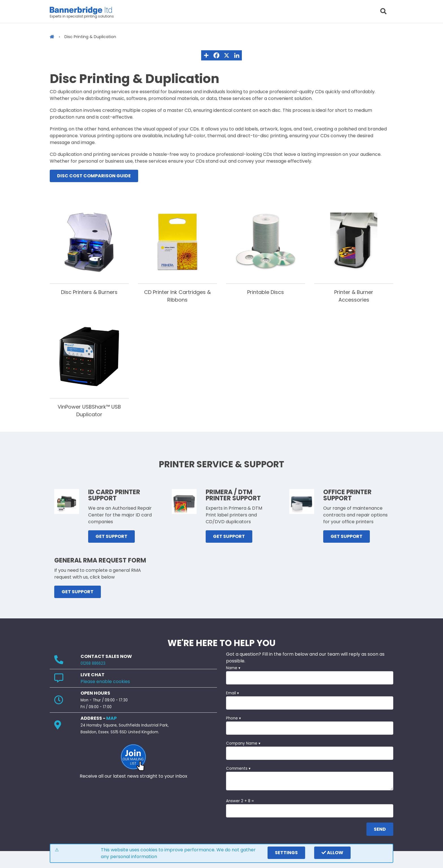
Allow (332, 853)
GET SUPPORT (111, 536)
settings (286, 853)
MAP (111, 718)
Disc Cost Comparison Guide (94, 176)
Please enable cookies (105, 681)
